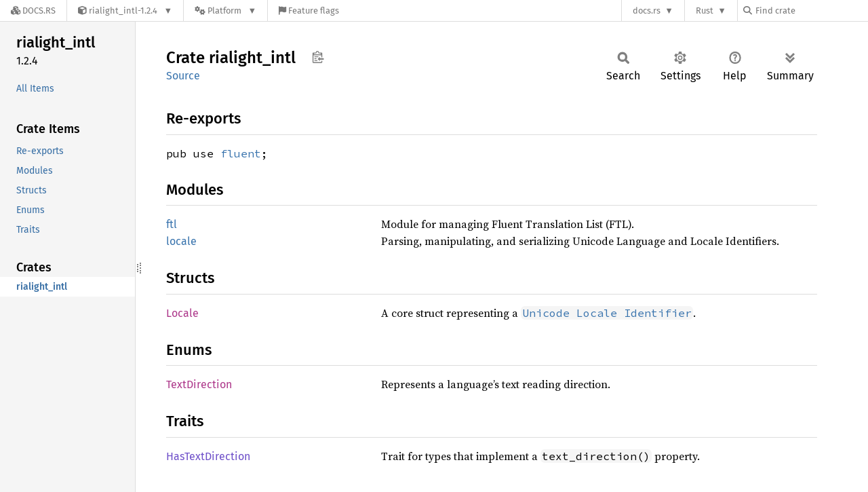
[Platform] (225, 11)
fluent (241, 153)
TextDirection (199, 384)
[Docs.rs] (33, 11)
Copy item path (318, 57)
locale (181, 241)
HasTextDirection (208, 456)
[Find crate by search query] (811, 11)
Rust (705, 11)
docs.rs (647, 11)
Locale (182, 313)
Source (183, 76)
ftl (172, 224)
